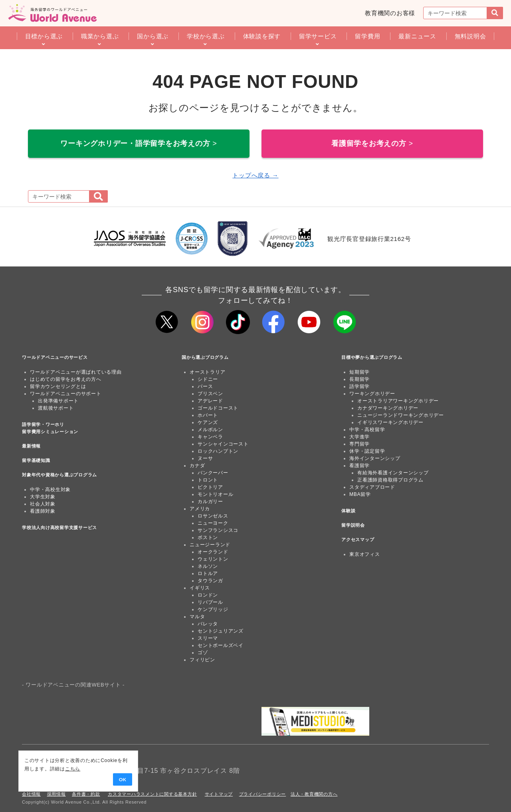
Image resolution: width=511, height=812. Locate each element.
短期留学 (359, 372)
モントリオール (215, 494)
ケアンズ (208, 422)
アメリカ (200, 509)
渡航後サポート (56, 408)
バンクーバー (213, 473)
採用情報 (56, 794)
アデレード (210, 401)
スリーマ (208, 638)
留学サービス (318, 36)
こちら (62, 769)
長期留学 (359, 379)
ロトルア (208, 573)
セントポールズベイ (221, 645)
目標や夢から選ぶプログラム (372, 357)
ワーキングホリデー (372, 394)
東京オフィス (365, 554)
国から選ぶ (153, 36)
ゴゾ (203, 653)
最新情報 (31, 446)
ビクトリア (210, 487)
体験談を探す (262, 36)
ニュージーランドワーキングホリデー (401, 415)
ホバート (208, 415)
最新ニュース (417, 36)
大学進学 (359, 437)
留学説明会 (353, 525)
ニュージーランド (210, 545)
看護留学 (359, 466)
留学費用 (367, 36)
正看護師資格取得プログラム (390, 480)
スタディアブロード (372, 487)
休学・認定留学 (367, 451)
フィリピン (202, 660)
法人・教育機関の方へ (314, 794)
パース (205, 386)
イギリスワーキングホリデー (390, 422)
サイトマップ (219, 794)
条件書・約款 (86, 794)
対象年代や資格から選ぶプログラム (59, 475)
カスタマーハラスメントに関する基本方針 (152, 794)
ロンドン (208, 595)
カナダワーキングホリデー (388, 408)
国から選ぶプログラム (205, 357)
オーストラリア (207, 372)
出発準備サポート (58, 401)
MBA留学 (360, 494)
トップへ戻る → (255, 175)
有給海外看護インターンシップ (393, 473)
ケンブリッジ (213, 609)
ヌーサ (205, 458)
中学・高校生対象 (50, 490)
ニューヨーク (213, 523)
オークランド (213, 552)
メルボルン (210, 430)
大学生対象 (43, 497)
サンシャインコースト (223, 444)
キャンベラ (210, 437)
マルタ (197, 617)
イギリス (200, 588)
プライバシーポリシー (263, 794)
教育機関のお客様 (390, 13)
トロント (208, 480)
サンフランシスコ (218, 530)
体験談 (348, 511)
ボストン (208, 537)
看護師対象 (43, 511)
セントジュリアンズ (221, 631)
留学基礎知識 (36, 460)
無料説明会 (470, 36)
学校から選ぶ (206, 36)
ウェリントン (213, 559)
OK (112, 780)
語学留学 (359, 386)
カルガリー (210, 502)
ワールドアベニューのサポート (66, 394)
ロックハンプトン (218, 451)
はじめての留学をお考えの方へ (66, 379)
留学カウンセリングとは (58, 386)
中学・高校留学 (367, 430)
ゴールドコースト (218, 408)
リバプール (210, 602)
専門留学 (359, 444)
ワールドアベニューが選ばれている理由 (76, 372)
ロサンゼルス (213, 516)
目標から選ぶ (44, 36)
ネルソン (208, 566)
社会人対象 (43, 504)
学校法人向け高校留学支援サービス (59, 527)
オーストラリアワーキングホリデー (398, 401)
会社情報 (31, 794)
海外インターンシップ (375, 458)
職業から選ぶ (100, 36)
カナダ (197, 466)
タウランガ (210, 581)
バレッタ (208, 624)
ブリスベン (210, 394)
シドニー (208, 379)
